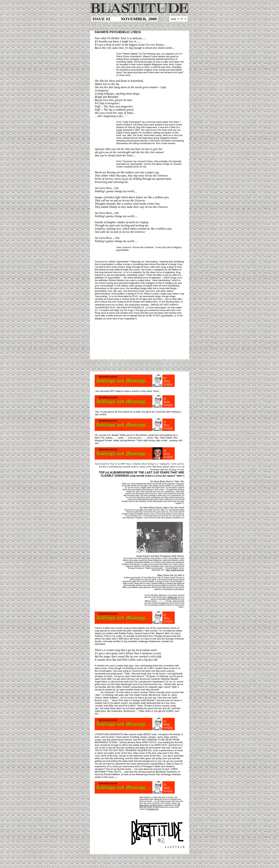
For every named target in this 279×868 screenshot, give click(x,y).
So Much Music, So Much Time (160, 804)
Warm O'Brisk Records (175, 570)
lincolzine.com (153, 809)
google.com (172, 597)
